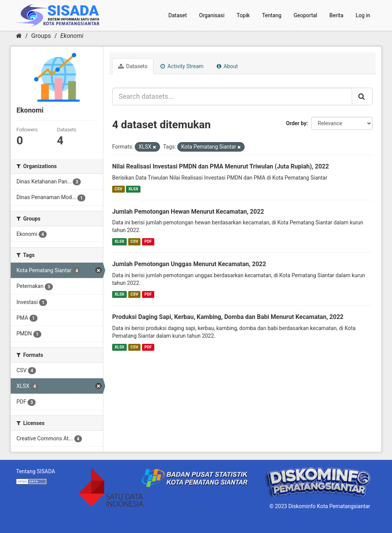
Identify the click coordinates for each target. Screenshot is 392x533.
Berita (337, 15)
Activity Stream (182, 66)
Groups (41, 36)
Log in (363, 15)
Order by (296, 123)
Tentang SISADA (36, 471)
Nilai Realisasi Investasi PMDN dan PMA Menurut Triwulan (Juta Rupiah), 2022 (220, 166)
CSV (118, 189)
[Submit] (362, 96)
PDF (148, 241)
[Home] (19, 36)
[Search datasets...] (232, 96)
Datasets (133, 66)
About (227, 66)
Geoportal (305, 15)
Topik (243, 15)
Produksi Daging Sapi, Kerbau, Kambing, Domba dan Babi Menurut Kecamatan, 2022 (228, 317)
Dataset (178, 15)
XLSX (133, 189)
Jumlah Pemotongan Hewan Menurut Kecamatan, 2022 (188, 212)
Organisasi (212, 15)
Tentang (272, 15)
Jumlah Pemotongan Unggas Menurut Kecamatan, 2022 (189, 264)
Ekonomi (72, 36)
